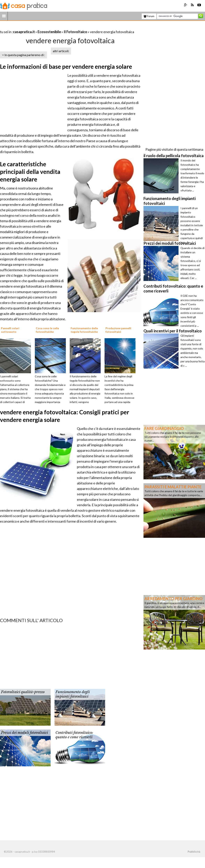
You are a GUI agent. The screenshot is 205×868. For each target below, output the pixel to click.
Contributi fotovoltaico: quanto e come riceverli (74, 735)
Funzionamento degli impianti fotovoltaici (73, 694)
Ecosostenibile (49, 32)
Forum (149, 16)
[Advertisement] (46, 27)
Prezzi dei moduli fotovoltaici (24, 733)
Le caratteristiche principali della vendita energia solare (30, 172)
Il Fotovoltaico (75, 32)
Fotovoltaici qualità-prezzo (23, 692)
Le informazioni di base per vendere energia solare (66, 66)
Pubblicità (194, 852)
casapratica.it (24, 32)
